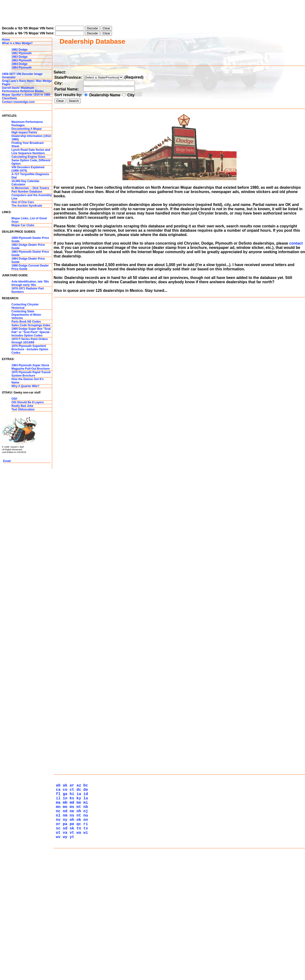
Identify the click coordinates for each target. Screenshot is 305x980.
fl (57, 901)
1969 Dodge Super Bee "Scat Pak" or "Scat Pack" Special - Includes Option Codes (31, 332)
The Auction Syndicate (27, 206)
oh (71, 933)
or (57, 938)
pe (71, 938)
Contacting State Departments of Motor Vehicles (26, 315)
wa (78, 949)
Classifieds (9, 98)
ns (71, 928)
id (84, 901)
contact (296, 243)
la (84, 907)
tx (84, 943)
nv (57, 933)
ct (71, 896)
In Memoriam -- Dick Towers (30, 188)
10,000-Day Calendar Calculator (25, 183)
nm (64, 928)
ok (78, 933)
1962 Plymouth (22, 53)
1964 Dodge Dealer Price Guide (28, 260)
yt (71, 954)
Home (6, 40)
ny (64, 933)
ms (71, 917)
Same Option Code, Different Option (31, 162)
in (64, 907)
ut (57, 949)
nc (57, 922)
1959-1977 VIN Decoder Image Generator (22, 76)
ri (84, 938)
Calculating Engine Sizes (28, 157)
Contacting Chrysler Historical (25, 306)
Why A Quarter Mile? (25, 386)
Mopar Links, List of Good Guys (29, 220)
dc (78, 896)
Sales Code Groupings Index (31, 325)
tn (78, 943)
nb (84, 917)
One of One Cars (23, 202)
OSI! (14, 399)
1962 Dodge (19, 50)
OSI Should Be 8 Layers (28, 402)
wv (57, 954)
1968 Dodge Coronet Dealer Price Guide (30, 267)
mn (57, 917)
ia (78, 901)
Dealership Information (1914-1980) (32, 138)
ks (71, 907)
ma (57, 912)
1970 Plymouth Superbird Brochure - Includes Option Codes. (30, 349)
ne (71, 922)
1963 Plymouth (22, 60)
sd (64, 943)
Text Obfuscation (23, 409)
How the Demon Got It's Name (28, 381)
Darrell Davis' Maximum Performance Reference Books (23, 89)
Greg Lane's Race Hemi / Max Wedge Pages (27, 83)
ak (64, 891)
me (78, 912)
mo (64, 917)
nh (78, 922)
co (64, 896)
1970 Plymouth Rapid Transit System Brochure (31, 374)
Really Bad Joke (22, 406)
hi (71, 901)
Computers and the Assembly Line (32, 197)
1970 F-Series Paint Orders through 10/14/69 (30, 341)
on (84, 933)
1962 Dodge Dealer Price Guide (28, 246)
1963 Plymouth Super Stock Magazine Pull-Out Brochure (31, 367)
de (84, 896)
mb (64, 912)
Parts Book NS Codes (26, 322)
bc (84, 891)
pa (64, 938)
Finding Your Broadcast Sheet (28, 145)
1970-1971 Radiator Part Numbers (28, 290)
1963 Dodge (19, 57)
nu (84, 928)
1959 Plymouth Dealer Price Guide (30, 240)
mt (78, 917)
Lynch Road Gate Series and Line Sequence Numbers (31, 152)
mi (84, 912)
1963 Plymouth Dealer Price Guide (30, 253)
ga (64, 901)
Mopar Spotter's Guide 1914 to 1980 (26, 95)
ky (78, 907)
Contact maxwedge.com (18, 102)
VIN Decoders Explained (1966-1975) (28, 169)
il (57, 907)
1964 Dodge (19, 64)
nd (64, 922)
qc (78, 938)
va (64, 949)
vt (71, 949)
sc (57, 943)
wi (84, 949)
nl (57, 928)
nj (84, 922)
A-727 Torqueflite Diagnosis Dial (30, 176)
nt (78, 928)
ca (57, 896)
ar (71, 891)
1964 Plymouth (22, 68)
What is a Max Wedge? (17, 43)
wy (64, 954)
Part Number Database (27, 192)
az (78, 891)
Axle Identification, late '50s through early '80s (30, 283)
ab (57, 891)
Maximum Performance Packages (27, 124)
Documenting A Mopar (27, 129)
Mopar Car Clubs (23, 225)
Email (7, 461)
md (71, 912)
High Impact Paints (24, 132)
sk (71, 943)
